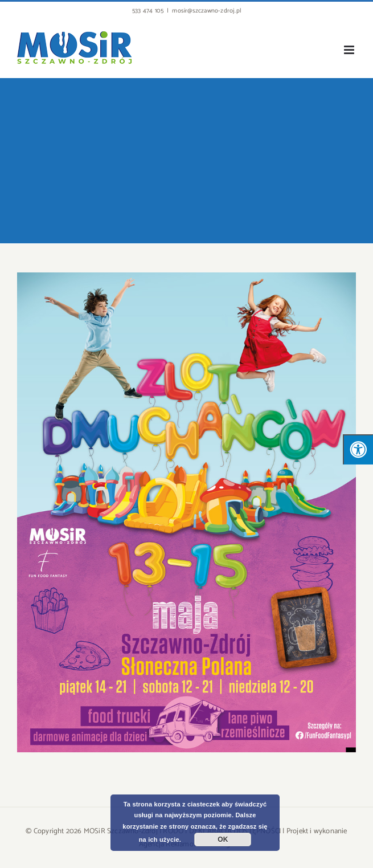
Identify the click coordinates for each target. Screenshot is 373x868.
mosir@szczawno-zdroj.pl (206, 11)
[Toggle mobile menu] (350, 50)
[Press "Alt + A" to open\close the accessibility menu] (358, 449)
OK (223, 840)
